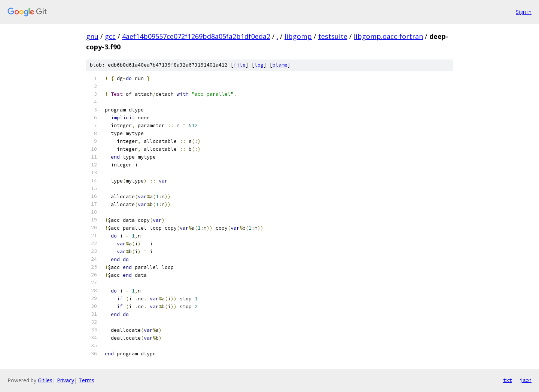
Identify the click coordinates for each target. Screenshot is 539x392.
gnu (92, 36)
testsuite (333, 36)
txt (508, 380)
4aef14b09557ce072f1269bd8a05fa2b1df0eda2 (196, 36)
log (259, 65)
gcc (110, 36)
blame (280, 65)
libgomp (298, 36)
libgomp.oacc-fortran (388, 36)
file (240, 65)
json (526, 380)
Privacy (66, 380)
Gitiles (45, 380)
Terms (86, 380)
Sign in (524, 12)
